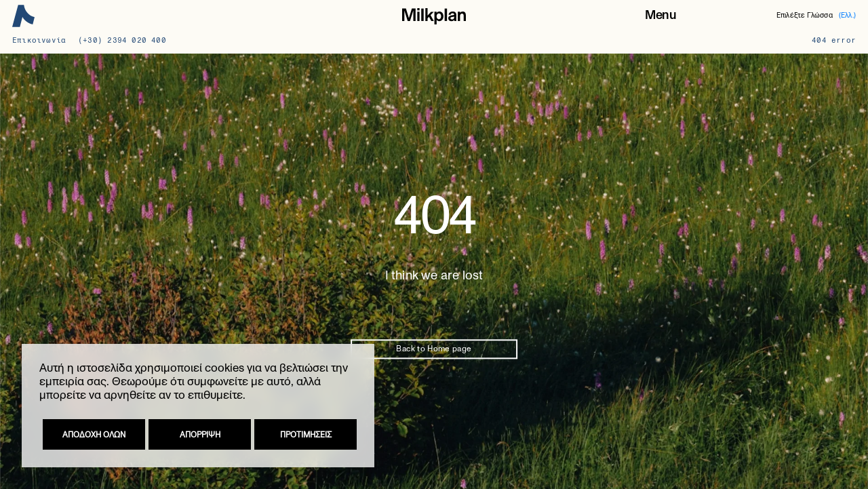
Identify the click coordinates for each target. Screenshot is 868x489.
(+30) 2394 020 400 (122, 40)
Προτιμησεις (306, 435)
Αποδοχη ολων (94, 435)
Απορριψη (200, 435)
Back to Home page (434, 349)
